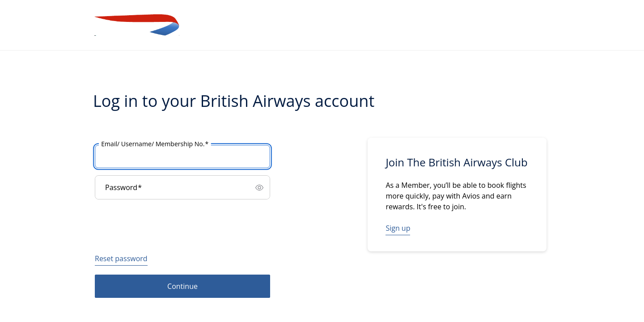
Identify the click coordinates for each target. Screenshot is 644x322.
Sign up (398, 228)
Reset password (121, 258)
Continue (182, 286)
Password (123, 187)
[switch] (259, 187)
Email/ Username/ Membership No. (155, 144)
